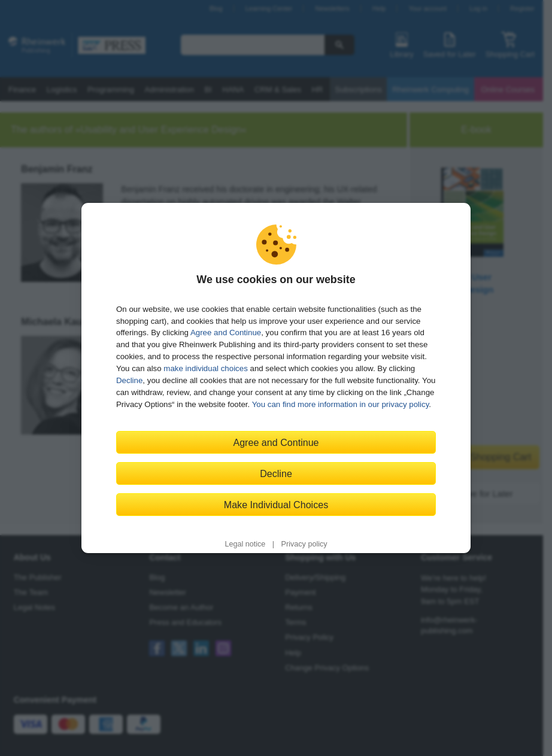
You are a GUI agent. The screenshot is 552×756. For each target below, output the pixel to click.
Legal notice (245, 544)
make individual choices (205, 368)
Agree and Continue (226, 333)
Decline (129, 380)
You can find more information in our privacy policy (341, 404)
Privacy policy (304, 544)
